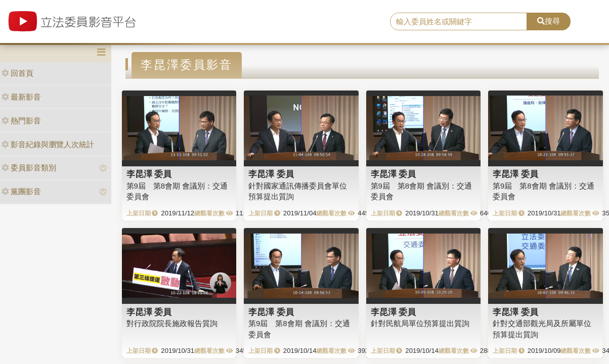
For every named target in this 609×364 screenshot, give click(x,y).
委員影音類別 (29, 168)
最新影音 (21, 97)
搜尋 (549, 21)
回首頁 (17, 73)
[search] (458, 22)
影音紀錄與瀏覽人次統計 (48, 144)
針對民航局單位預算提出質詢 (420, 323)
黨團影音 (21, 191)
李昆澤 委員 (149, 174)
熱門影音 (21, 121)
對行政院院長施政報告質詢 (172, 323)
